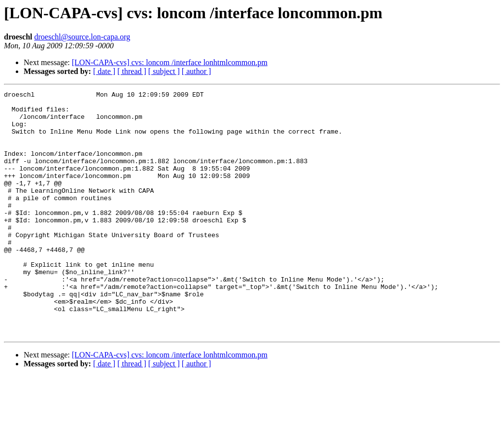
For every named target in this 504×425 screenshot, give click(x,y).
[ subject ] (164, 71)
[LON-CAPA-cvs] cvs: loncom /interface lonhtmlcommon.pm (170, 62)
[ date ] (104, 71)
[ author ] (197, 71)
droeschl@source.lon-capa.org (82, 37)
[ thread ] (132, 71)
